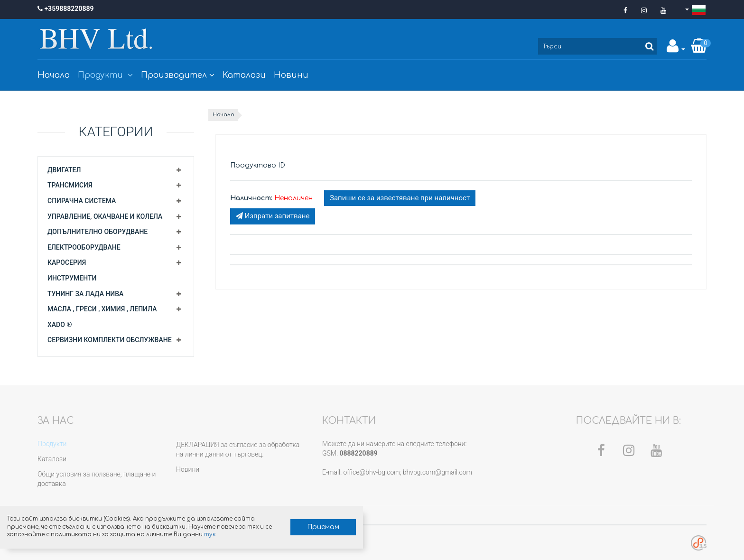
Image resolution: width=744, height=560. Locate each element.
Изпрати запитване (273, 216)
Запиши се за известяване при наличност (400, 198)
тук (107, 532)
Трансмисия (70, 185)
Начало (54, 75)
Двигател (64, 170)
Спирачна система (82, 201)
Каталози (244, 75)
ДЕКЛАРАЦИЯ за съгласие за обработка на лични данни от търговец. (238, 449)
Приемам (221, 516)
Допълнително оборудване (98, 232)
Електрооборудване (84, 247)
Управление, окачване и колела (105, 216)
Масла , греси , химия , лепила (102, 309)
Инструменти (72, 278)
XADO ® (60, 325)
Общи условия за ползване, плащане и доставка (97, 479)
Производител (178, 75)
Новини (291, 75)
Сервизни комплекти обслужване (110, 340)
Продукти (105, 75)
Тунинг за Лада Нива (85, 294)
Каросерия (67, 262)
